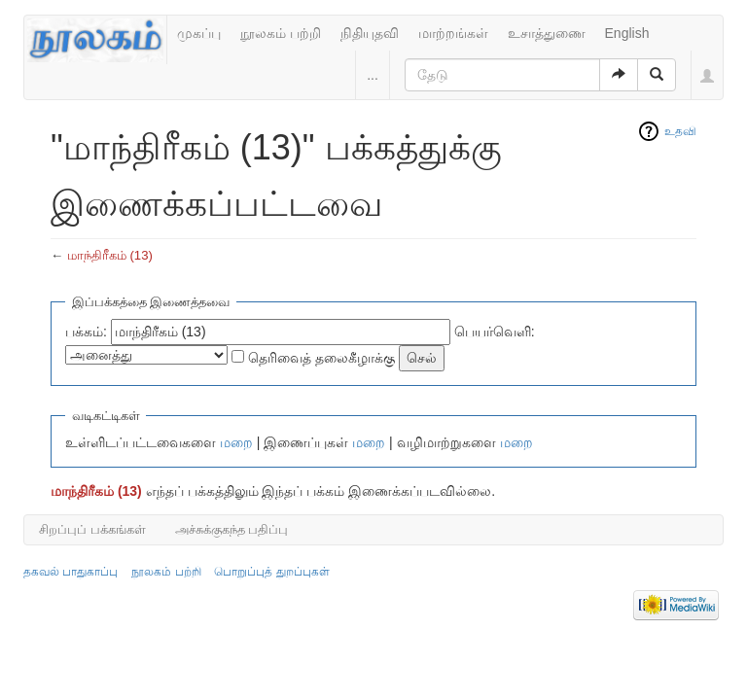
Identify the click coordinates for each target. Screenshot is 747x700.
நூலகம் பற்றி (281, 33)
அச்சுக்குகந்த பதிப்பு (232, 529)
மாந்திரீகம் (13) (110, 255)
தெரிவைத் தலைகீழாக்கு (321, 358)
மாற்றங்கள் (453, 33)
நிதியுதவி (370, 33)
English (627, 33)
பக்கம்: (86, 332)
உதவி (680, 131)
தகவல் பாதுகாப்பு (71, 572)
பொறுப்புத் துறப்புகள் (271, 572)
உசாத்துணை (547, 33)
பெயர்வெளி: (495, 332)
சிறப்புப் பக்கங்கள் (92, 529)
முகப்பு (199, 33)
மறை (236, 442)
